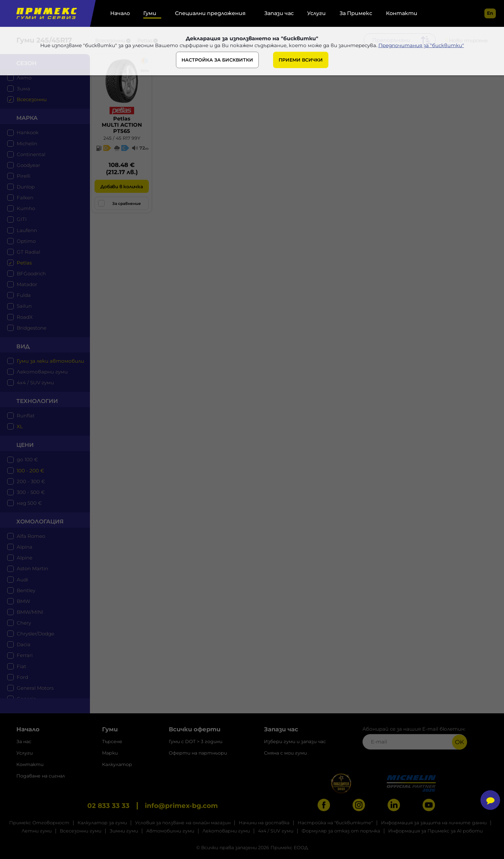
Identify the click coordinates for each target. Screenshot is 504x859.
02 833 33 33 (108, 806)
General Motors (35, 688)
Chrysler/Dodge (35, 634)
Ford (22, 677)
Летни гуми (37, 831)
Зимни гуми (124, 831)
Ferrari (25, 655)
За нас (24, 741)
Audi (22, 580)
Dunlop (26, 187)
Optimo (26, 241)
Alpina (25, 547)
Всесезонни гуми (81, 831)
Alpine (25, 558)
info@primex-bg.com (181, 806)
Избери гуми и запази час (295, 741)
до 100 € (27, 459)
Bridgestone (32, 328)
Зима (23, 89)
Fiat (21, 666)
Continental (31, 154)
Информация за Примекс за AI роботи (435, 831)
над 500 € (29, 503)
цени (25, 445)
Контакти (402, 13)
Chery (24, 623)
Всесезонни (32, 99)
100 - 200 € (30, 471)
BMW (24, 601)
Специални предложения (210, 13)
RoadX (25, 317)
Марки (110, 753)
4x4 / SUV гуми (35, 383)
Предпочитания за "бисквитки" (421, 45)
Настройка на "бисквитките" (335, 823)
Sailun (24, 306)
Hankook (28, 132)
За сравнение (120, 203)
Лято (24, 78)
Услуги (316, 13)
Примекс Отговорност (39, 823)
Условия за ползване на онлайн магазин (183, 823)
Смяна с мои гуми (285, 753)
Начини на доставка (264, 823)
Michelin (27, 144)
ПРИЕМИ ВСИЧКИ (301, 60)
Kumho (26, 208)
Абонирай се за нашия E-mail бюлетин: (415, 738)
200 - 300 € (31, 481)
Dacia (24, 644)
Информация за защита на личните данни (434, 823)
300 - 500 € (31, 492)
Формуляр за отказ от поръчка (341, 831)
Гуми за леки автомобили (50, 361)
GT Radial (28, 252)
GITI (22, 219)
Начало (120, 13)
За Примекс (356, 13)
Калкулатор (117, 764)
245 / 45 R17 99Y (122, 138)
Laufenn (27, 230)
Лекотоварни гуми (42, 372)
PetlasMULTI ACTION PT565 (122, 125)
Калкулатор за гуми (102, 823)
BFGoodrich (31, 274)
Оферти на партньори (198, 753)
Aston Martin (32, 568)
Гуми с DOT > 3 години (196, 741)
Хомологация (40, 521)
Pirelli (24, 176)
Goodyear (28, 165)
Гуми (150, 13)
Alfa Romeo (31, 536)
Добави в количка (122, 187)
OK (460, 742)
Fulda (24, 295)
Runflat (26, 416)
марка (27, 118)
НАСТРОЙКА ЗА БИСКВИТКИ (217, 60)
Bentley (26, 590)
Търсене (112, 741)
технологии (37, 401)
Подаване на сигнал (41, 776)
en (490, 13)
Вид (23, 346)
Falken (25, 198)
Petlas (24, 263)
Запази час (279, 13)
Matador (27, 284)
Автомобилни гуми (170, 831)
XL (20, 426)
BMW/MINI (30, 612)
